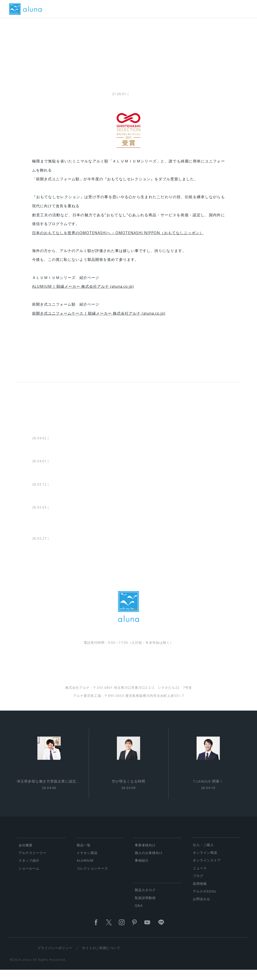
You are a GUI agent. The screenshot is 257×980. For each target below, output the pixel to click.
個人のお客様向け (149, 863)
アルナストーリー (33, 863)
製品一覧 (84, 855)
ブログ (198, 886)
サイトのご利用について (103, 958)
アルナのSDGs (204, 901)
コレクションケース (92, 878)
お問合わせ (202, 909)
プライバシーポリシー (56, 958)
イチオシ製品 (87, 863)
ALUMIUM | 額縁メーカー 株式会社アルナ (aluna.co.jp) (83, 290)
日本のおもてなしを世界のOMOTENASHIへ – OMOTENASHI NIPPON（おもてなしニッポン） (118, 236)
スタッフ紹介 (29, 870)
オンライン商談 (205, 862)
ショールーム (29, 878)
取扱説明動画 (145, 907)
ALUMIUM (85, 870)
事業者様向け (145, 855)
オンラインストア (207, 870)
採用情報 (200, 893)
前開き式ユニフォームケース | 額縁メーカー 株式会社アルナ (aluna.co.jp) (99, 317)
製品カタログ (145, 900)
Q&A (139, 915)
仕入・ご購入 (203, 855)
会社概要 (26, 855)
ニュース (200, 878)
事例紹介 (142, 870)
